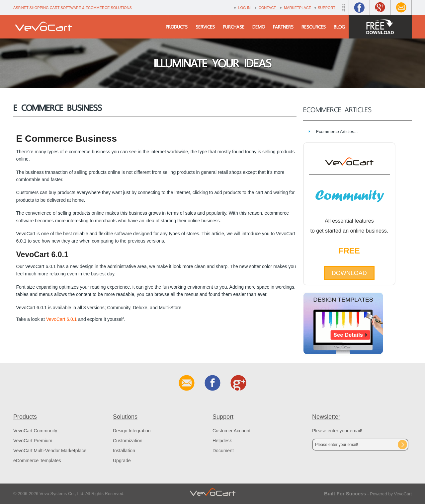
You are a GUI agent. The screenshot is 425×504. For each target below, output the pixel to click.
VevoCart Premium (33, 441)
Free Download (380, 27)
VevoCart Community (35, 431)
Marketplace (297, 8)
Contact (267, 8)
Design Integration (132, 431)
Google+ (380, 7)
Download (349, 273)
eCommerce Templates (37, 461)
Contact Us (401, 7)
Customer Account (231, 431)
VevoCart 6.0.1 (62, 319)
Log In (244, 8)
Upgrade (122, 461)
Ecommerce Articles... (337, 132)
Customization (128, 441)
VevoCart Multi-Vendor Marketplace (50, 451)
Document (223, 451)
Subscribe (402, 445)
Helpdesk (222, 441)
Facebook (359, 7)
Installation (124, 451)
